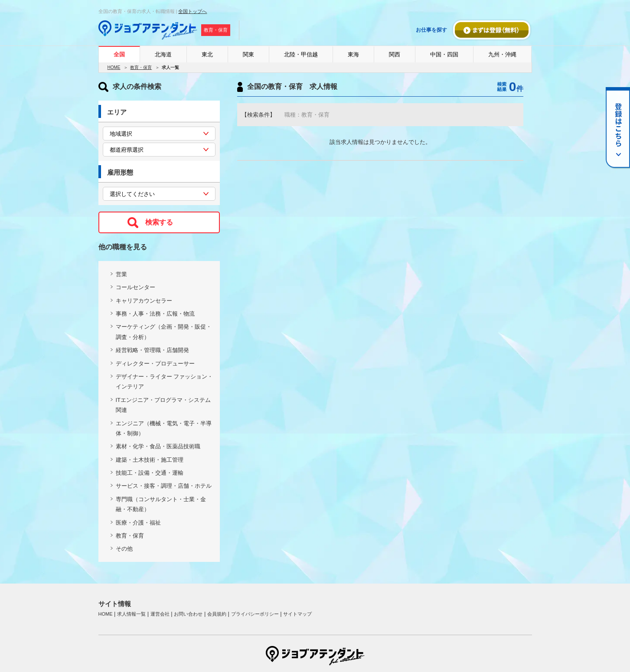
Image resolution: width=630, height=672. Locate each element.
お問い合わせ (188, 614)
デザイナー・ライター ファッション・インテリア (165, 382)
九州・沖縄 (502, 54)
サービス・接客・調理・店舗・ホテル (164, 486)
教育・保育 (141, 67)
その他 (124, 549)
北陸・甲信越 (301, 54)
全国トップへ (193, 11)
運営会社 (160, 614)
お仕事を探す (431, 30)
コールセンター (135, 287)
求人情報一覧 (131, 614)
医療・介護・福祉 (138, 523)
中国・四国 (444, 54)
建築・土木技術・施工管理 (150, 460)
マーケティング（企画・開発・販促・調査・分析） (164, 332)
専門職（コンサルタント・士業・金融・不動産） (161, 504)
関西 (395, 54)
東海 (353, 54)
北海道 (163, 54)
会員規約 (217, 614)
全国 (119, 54)
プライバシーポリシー (255, 614)
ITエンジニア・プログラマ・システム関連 (163, 405)
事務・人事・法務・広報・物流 (155, 314)
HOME (114, 67)
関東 (248, 54)
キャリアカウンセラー (144, 301)
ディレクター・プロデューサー (155, 364)
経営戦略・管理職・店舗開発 (152, 350)
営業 (121, 274)
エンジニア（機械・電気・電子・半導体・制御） (164, 428)
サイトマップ (297, 614)
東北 (207, 54)
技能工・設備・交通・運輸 (150, 473)
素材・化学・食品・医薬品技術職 (158, 446)
